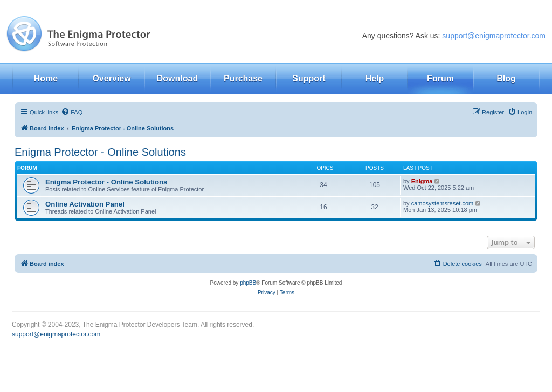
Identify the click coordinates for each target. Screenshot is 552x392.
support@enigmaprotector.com (494, 36)
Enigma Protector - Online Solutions (100, 152)
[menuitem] (72, 112)
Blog (506, 78)
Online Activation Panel (85, 204)
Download (177, 78)
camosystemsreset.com (443, 203)
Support (309, 78)
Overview (111, 78)
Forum (440, 78)
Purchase (243, 78)
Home (46, 78)
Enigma (422, 181)
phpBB (248, 283)
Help (375, 78)
